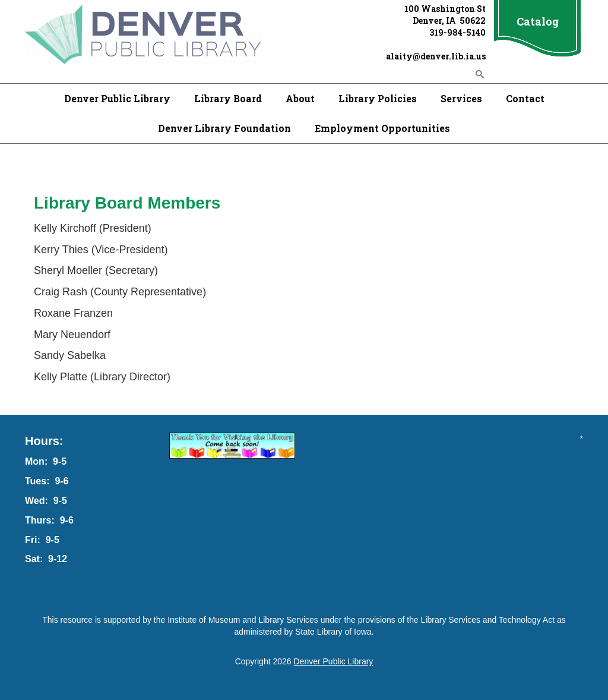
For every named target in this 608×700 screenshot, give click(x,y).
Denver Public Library (117, 98)
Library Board (228, 98)
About (300, 98)
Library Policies (378, 98)
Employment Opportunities (382, 128)
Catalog (538, 21)
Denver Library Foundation (224, 128)
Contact (525, 98)
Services (461, 98)
